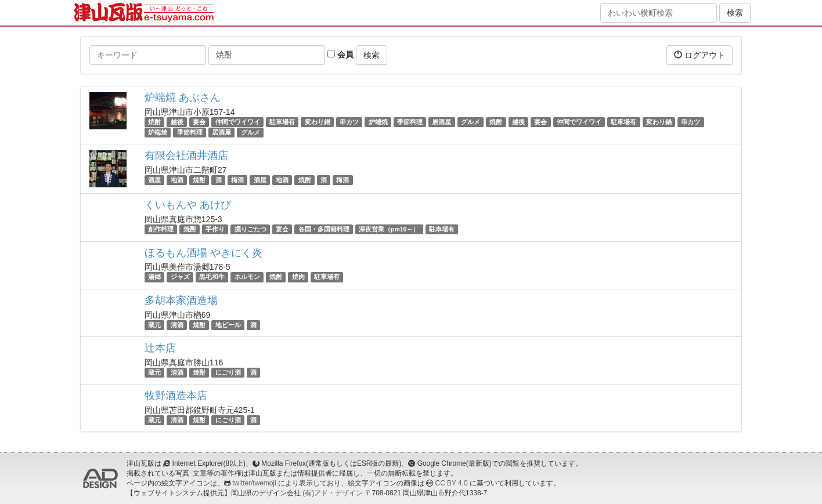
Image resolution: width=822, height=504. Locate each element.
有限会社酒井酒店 (186, 155)
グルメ (471, 122)
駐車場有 (282, 122)
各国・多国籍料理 (324, 229)
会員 (340, 55)
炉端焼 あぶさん (183, 97)
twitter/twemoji (254, 483)
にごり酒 (228, 372)
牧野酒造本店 (176, 396)
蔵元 (154, 325)
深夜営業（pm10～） (389, 229)
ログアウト (700, 55)
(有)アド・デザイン (333, 493)
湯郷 (154, 277)
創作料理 (161, 229)
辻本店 (160, 348)
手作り (215, 229)
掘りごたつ (250, 229)
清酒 (177, 325)
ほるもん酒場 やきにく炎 (203, 253)
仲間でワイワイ (238, 122)
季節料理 (410, 122)
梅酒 (237, 180)
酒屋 (154, 180)
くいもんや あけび (188, 205)
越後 (177, 122)
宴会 (199, 122)
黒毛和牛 (212, 277)
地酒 (177, 180)
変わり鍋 (318, 122)
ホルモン (247, 277)
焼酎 (154, 122)
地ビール (228, 325)
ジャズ (180, 277)
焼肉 (298, 277)
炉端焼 (378, 122)
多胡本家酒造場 (181, 300)
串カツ (349, 122)
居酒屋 (441, 122)
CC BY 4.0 (452, 483)
